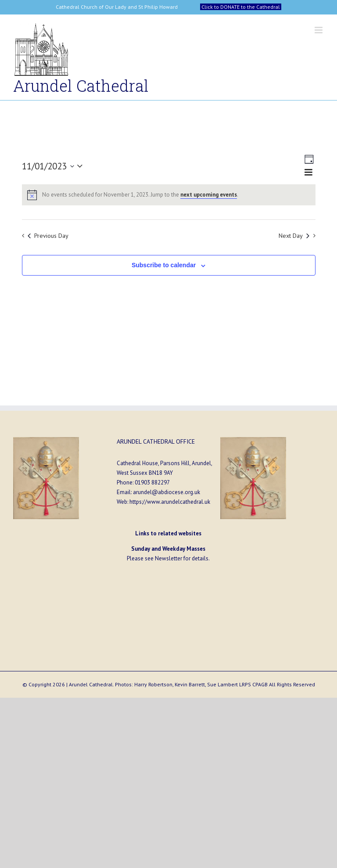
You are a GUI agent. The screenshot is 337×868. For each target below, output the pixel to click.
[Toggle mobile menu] (319, 30)
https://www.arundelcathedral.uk (170, 502)
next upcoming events (209, 195)
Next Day (294, 235)
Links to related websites (168, 533)
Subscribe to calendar (164, 265)
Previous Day (48, 235)
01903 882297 (152, 482)
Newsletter (168, 558)
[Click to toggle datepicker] (54, 166)
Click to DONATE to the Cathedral (241, 7)
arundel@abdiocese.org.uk (167, 492)
